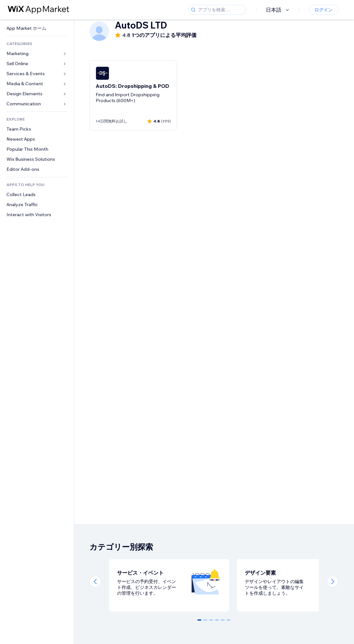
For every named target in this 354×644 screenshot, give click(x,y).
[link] (37, 28)
